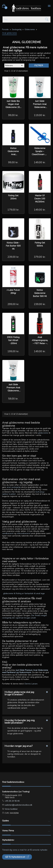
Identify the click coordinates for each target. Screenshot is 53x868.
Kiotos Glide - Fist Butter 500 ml (13, 246)
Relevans (14, 66)
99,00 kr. (13, 115)
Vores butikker (11, 809)
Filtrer (39, 66)
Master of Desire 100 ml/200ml (40, 199)
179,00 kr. (13, 210)
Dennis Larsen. (31, 684)
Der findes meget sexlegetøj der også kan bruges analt (24, 617)
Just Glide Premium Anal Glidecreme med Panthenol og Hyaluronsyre (25, 671)
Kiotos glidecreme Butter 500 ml (40, 293)
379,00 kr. (40, 257)
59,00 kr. (13, 399)
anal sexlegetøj (14, 487)
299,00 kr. (13, 304)
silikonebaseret (24, 533)
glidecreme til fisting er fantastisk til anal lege (24, 593)
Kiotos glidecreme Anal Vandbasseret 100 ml (13, 154)
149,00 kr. (40, 162)
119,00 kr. (40, 115)
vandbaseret (8, 533)
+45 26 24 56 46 (12, 801)
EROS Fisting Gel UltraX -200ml (13, 340)
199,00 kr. (13, 351)
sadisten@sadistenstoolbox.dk (18, 805)
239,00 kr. (13, 257)
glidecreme (43, 433)
